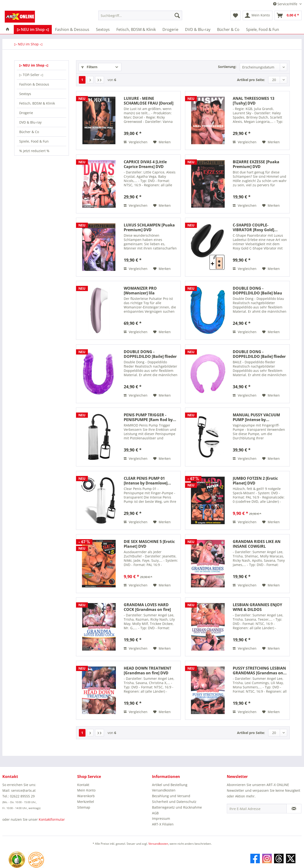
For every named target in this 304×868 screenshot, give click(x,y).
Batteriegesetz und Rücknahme (177, 807)
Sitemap (84, 807)
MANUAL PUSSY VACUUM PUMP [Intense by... (256, 417)
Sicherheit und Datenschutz (174, 802)
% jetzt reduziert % (34, 151)
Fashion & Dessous (34, 84)
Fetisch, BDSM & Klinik (37, 103)
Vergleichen (136, 142)
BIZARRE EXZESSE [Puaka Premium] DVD (256, 164)
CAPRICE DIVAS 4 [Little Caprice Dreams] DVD (145, 164)
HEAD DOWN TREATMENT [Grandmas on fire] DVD (147, 671)
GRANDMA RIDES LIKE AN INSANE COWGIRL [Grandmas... (257, 544)
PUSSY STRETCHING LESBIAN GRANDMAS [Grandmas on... (260, 671)
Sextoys (25, 94)
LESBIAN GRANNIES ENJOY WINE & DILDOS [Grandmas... (257, 607)
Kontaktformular (52, 819)
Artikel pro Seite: (251, 80)
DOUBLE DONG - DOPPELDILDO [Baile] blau (257, 291)
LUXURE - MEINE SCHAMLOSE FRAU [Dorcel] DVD (149, 101)
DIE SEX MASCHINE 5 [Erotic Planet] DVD (149, 544)
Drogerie (26, 113)
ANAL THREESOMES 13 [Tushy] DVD (254, 101)
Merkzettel (86, 802)
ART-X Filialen (163, 824)
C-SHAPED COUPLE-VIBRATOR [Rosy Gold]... (255, 227)
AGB (155, 813)
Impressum (161, 818)
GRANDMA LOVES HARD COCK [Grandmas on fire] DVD (147, 607)
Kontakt (83, 785)
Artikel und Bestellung (170, 785)
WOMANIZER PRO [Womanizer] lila (140, 291)
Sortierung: (227, 67)
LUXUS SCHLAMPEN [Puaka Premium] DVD (149, 227)
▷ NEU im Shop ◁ (34, 65)
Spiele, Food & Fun (34, 141)
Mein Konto (86, 790)
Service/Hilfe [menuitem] (286, 4)
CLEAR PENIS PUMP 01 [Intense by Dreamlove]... (147, 481)
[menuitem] (140, 18)
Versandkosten (164, 790)
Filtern (89, 67)
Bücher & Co (29, 132)
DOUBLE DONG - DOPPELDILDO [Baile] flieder (150, 354)
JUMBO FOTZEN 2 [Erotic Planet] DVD (255, 481)
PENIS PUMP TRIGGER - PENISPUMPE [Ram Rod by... (150, 417)
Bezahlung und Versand (171, 796)
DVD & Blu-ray (30, 122)
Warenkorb (86, 796)
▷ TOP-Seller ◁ (31, 75)
